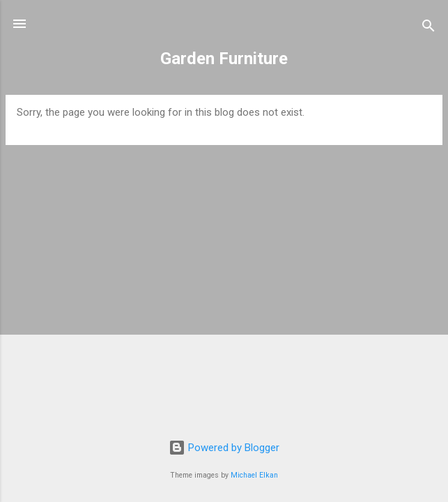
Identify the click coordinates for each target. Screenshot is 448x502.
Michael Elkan (254, 475)
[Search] (428, 28)
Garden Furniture (224, 59)
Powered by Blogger (224, 448)
